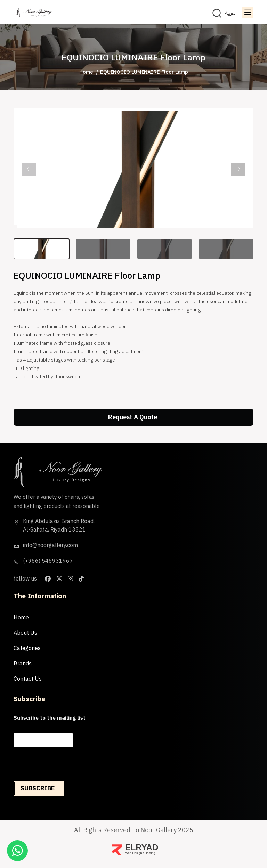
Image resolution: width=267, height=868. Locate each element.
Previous (29, 170)
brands (23, 664)
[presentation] (66, 777)
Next (238, 170)
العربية (231, 13)
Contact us (28, 679)
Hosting (150, 853)
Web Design (134, 853)
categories (27, 648)
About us (25, 633)
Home (86, 72)
